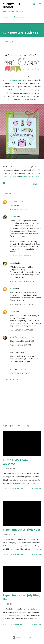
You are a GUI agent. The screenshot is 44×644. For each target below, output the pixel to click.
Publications (19, 17)
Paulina (13, 217)
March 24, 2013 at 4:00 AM (22, 209)
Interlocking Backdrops (29, 177)
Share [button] (36, 184)
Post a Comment (10, 379)
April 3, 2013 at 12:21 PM (20, 345)
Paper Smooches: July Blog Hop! (21, 597)
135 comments (17, 489)
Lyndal (13, 263)
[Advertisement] (22, 402)
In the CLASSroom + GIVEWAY (16, 462)
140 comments (17, 624)
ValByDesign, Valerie (19, 337)
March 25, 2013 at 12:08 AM (22, 281)
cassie (13, 311)
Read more (36, 489)
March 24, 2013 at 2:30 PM (22, 256)
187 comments (17, 555)
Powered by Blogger (22, 637)
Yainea (13, 288)
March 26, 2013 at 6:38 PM (21, 330)
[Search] (34, 4)
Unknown (14, 201)
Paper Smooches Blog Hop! (21, 529)
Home (5, 17)
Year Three (12, 177)
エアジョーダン (25, 369)
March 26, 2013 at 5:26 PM (21, 304)
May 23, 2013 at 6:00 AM (20, 373)
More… (33, 17)
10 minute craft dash (18, 80)
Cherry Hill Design (12, 5)
